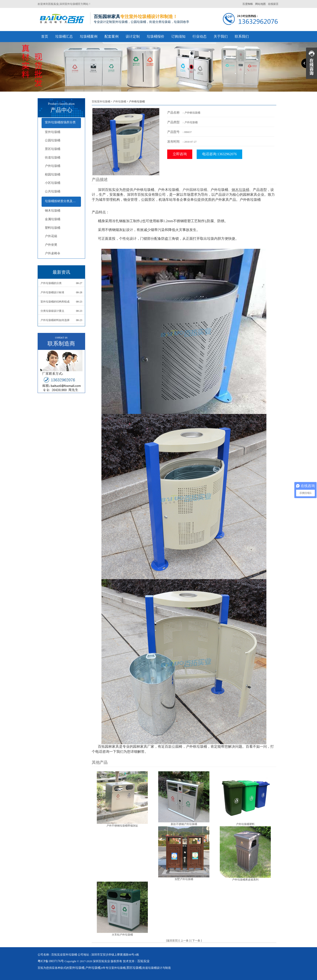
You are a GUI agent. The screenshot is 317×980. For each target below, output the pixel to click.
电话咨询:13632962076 (219, 154)
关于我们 (221, 36)
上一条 (185, 941)
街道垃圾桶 (53, 158)
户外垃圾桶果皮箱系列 (245, 880)
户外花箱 (51, 236)
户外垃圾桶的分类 (51, 283)
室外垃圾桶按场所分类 (60, 122)
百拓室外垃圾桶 (101, 102)
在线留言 (273, 4)
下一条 (196, 941)
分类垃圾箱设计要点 (52, 311)
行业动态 (200, 36)
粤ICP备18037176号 (51, 961)
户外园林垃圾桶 (195, 190)
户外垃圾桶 (53, 166)
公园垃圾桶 (53, 140)
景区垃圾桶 (53, 149)
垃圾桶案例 (89, 36)
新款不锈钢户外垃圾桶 (184, 824)
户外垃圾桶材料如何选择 (55, 320)
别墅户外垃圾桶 (184, 879)
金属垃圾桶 (53, 219)
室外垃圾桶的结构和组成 (55, 302)
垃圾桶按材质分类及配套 (62, 201)
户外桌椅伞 (53, 253)
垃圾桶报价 (156, 36)
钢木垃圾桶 (53, 211)
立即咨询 (180, 154)
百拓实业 (53, 4)
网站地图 (260, 4)
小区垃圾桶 (53, 183)
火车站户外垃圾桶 (122, 935)
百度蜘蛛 (248, 4)
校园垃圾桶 (53, 174)
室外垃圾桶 (53, 132)
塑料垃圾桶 (53, 228)
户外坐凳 (51, 245)
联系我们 (242, 36)
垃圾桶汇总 (64, 36)
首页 (45, 36)
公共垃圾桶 (53, 191)
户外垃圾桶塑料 (245, 824)
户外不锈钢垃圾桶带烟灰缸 (122, 826)
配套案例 (112, 36)
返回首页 (172, 941)
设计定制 (133, 36)
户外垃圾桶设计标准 (52, 292)
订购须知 (178, 36)
